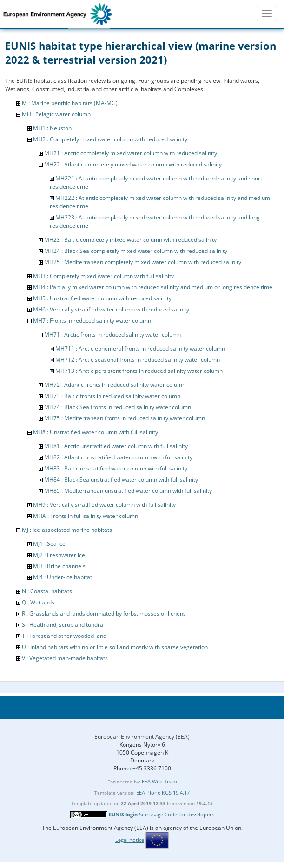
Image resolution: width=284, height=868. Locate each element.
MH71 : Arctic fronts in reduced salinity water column (112, 335)
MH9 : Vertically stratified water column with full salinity (104, 505)
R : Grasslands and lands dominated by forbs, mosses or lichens (104, 613)
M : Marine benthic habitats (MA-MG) (70, 103)
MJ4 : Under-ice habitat (63, 577)
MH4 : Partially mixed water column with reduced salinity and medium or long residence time (153, 287)
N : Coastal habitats (47, 591)
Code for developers (189, 814)
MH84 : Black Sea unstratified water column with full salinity (121, 480)
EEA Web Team (159, 781)
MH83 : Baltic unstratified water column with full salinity (116, 468)
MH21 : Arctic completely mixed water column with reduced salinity (131, 153)
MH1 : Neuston (52, 128)
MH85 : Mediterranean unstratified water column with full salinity (128, 491)
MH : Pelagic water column (56, 114)
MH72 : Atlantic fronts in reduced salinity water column (115, 385)
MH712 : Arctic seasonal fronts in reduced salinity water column (138, 360)
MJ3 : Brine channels (59, 566)
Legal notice (130, 840)
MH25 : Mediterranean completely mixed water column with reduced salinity (143, 262)
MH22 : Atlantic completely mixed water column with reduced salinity (133, 164)
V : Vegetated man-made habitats (65, 658)
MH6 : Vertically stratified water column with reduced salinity (111, 309)
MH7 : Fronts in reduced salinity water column (92, 321)
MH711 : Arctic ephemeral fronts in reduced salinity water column (140, 348)
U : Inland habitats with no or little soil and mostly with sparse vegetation (115, 647)
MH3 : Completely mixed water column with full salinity (103, 276)
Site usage (151, 814)
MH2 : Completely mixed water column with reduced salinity (110, 139)
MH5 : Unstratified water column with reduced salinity (102, 298)
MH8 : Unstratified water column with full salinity (96, 432)
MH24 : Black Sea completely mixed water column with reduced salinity (136, 251)
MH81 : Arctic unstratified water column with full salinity (116, 446)
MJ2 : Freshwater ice (59, 555)
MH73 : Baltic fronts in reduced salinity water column (112, 396)
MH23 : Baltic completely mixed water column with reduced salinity (130, 240)
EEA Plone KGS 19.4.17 (163, 792)
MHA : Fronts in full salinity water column (86, 516)
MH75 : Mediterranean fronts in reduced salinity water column (125, 418)
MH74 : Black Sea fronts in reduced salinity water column (118, 407)
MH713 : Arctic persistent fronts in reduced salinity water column (139, 371)
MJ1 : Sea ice (49, 544)
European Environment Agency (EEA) (142, 737)
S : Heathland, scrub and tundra (63, 625)
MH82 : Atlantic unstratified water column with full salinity (118, 457)
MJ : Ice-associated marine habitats (67, 530)
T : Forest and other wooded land (64, 636)
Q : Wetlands (38, 602)
